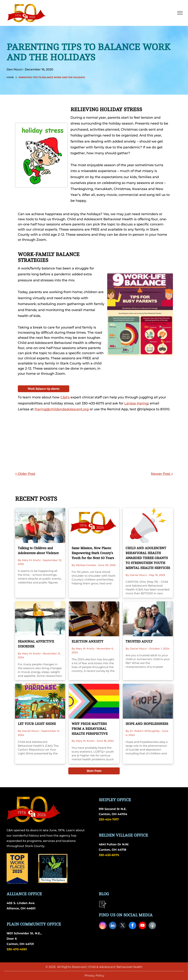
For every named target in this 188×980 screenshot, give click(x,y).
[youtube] (142, 926)
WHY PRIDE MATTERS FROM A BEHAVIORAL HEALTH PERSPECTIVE (90, 729)
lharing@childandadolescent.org (62, 409)
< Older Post (25, 474)
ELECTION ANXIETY (87, 641)
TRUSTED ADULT (139, 641)
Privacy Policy (94, 976)
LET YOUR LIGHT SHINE (37, 724)
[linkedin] (113, 926)
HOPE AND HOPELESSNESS (147, 724)
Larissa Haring (136, 403)
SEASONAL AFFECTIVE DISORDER (36, 644)
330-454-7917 (109, 819)
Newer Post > (162, 474)
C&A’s (65, 397)
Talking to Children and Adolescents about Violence (38, 551)
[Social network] (152, 926)
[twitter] (123, 926)
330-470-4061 (17, 949)
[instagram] (103, 926)
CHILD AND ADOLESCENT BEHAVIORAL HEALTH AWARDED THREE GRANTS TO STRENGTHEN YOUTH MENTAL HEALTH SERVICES (148, 558)
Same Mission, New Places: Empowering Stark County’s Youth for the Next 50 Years (93, 553)
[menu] (180, 13)
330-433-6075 (109, 855)
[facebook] (132, 926)
